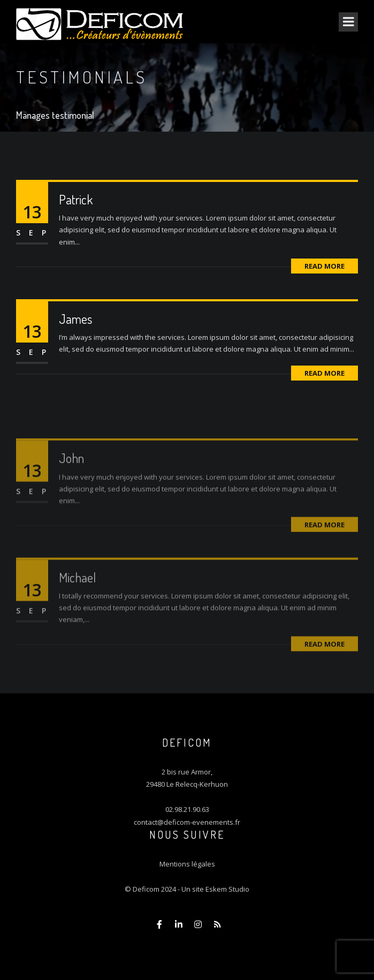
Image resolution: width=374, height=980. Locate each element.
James (75, 319)
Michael (77, 591)
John (71, 471)
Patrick (76, 199)
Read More (325, 266)
